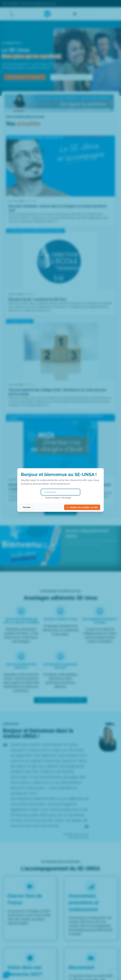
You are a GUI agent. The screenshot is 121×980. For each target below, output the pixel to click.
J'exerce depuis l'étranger (56, 498)
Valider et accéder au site (82, 507)
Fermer (27, 507)
